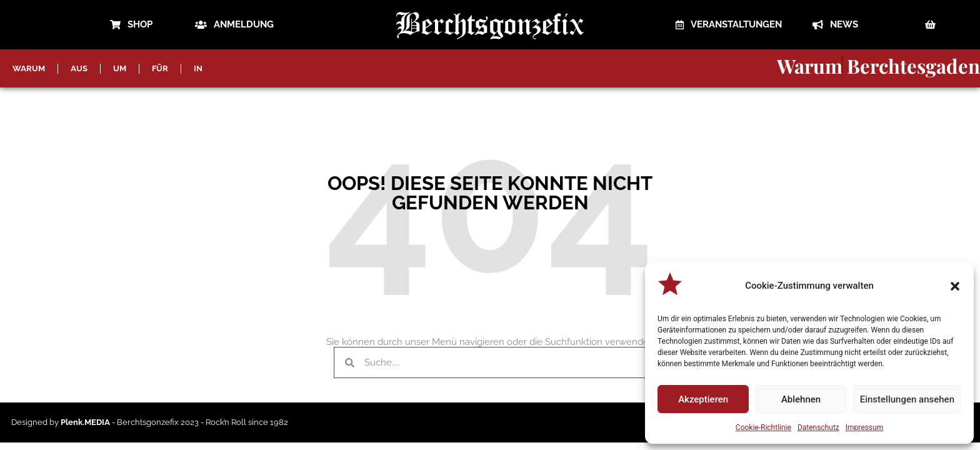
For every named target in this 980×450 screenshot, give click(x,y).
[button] (955, 286)
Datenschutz (818, 427)
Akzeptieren (703, 399)
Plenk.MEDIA (85, 422)
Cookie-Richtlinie (763, 427)
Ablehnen (801, 399)
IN (198, 68)
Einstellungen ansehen (907, 399)
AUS (79, 68)
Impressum (864, 427)
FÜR (160, 68)
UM (120, 68)
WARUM (29, 68)
